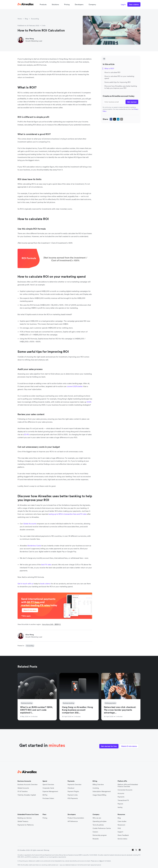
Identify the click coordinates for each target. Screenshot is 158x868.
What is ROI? (109, 69)
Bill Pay (45, 794)
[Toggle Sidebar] (104, 59)
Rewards (96, 838)
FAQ (119, 828)
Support (120, 831)
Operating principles (100, 821)
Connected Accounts (125, 789)
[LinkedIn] (140, 850)
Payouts (120, 803)
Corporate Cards (48, 787)
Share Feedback (123, 835)
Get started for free (107, 745)
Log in (123, 4)
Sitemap (46, 850)
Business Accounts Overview (27, 784)
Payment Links (73, 794)
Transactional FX (123, 800)
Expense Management (50, 791)
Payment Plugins (73, 791)
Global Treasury (23, 821)
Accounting (35, 19)
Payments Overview (74, 784)
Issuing (120, 807)
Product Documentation (76, 817)
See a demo (134, 4)
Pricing (67, 4)
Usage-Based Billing (99, 794)
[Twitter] (136, 850)
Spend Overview (48, 784)
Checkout (71, 787)
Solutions (55, 4)
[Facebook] (133, 850)
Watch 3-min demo (129, 745)
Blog (26, 19)
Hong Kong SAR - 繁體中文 (51, 624)
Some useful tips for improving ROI (117, 82)
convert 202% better (75, 386)
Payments (121, 796)
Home (20, 19)
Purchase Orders (48, 798)
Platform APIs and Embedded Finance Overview (128, 785)
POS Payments (73, 798)
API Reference (73, 821)
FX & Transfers (23, 791)
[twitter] (115, 119)
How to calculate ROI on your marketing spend (119, 77)
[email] (122, 119)
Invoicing (96, 787)
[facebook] (111, 119)
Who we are (97, 817)
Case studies (122, 821)
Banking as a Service (25, 817)
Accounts (121, 793)
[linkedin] (118, 119)
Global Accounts (23, 787)
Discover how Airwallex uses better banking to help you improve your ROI (121, 87)
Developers (79, 4)
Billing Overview (98, 784)
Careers (95, 831)
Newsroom (121, 824)
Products (43, 4)
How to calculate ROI (112, 72)
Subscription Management (102, 791)
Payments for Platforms (26, 824)
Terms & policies (98, 824)
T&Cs (101, 860)
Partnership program (100, 835)
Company (92, 4)
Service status (122, 838)
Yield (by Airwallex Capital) (27, 794)
